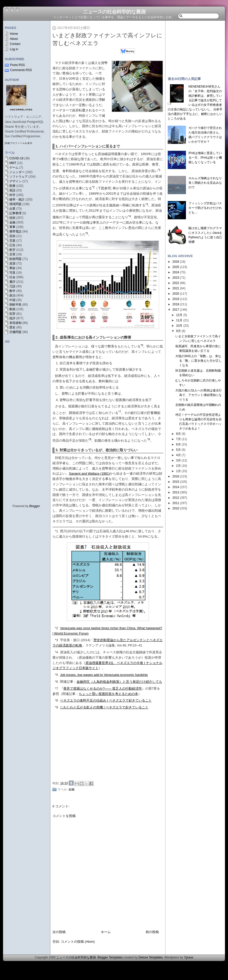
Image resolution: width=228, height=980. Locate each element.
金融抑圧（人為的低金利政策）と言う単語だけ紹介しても (119, 682)
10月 (179, 326)
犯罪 (12, 314)
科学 (12, 195)
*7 (56, 688)
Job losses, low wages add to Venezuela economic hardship (104, 675)
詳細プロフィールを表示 (19, 143)
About (14, 39)
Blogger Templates (110, 957)
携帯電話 (15, 231)
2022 (176, 283)
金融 (12, 222)
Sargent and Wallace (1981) (89, 474)
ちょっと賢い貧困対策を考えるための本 (108, 694)
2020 (176, 294)
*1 (56, 531)
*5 (56, 675)
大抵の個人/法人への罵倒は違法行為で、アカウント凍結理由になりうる (198, 395)
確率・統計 (17, 200)
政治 (12, 295)
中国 (12, 300)
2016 (176, 476)
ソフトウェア (18, 177)
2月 (178, 466)
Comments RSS (21, 70)
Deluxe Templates (151, 957)
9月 (178, 331)
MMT (13, 163)
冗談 (12, 286)
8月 (178, 434)
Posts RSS (17, 65)
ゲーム (14, 168)
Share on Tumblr (71, 783)
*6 (56, 682)
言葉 (12, 241)
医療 (12, 186)
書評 (12, 282)
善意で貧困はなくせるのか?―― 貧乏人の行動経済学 (103, 688)
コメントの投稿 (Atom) (78, 942)
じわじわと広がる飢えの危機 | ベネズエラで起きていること (104, 707)
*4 (56, 652)
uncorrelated (21, 110)
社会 (12, 277)
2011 (176, 503)
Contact (15, 44)
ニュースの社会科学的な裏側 (114, 12)
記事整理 (15, 213)
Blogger (35, 506)
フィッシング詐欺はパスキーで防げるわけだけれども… (205, 208)
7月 (178, 439)
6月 (178, 444)
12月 (179, 315)
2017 (176, 310)
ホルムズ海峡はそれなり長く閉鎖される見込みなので (205, 183)
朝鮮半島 (15, 305)
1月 (178, 471)
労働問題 (15, 332)
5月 (178, 450)
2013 (176, 492)
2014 (176, 487)
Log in (14, 49)
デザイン (15, 181)
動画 (12, 309)
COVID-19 (16, 158)
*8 (56, 700)
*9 (56, 707)
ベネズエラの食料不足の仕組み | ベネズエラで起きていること (106, 700)
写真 (12, 273)
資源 (12, 263)
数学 (12, 291)
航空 (12, 250)
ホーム (106, 932)
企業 (12, 209)
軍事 (12, 227)
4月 (178, 455)
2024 (176, 272)
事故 (12, 268)
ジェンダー (17, 172)
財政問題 (15, 259)
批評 (12, 318)
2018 (176, 304)
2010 (176, 508)
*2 (56, 628)
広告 (12, 245)
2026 (176, 262)
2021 (176, 288)
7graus (189, 957)
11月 (179, 320)
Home (14, 34)
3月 (178, 460)
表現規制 (15, 323)
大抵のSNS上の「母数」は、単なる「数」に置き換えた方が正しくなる (198, 361)
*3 (56, 640)
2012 (176, 498)
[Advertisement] (99, 744)
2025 (176, 267)
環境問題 (15, 204)
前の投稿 (152, 932)
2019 (176, 299)
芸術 (12, 236)
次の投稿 (59, 932)
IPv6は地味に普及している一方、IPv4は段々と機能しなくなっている (205, 158)
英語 (12, 190)
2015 (176, 482)
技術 (12, 218)
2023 (176, 278)
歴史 (12, 327)
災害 (12, 254)
